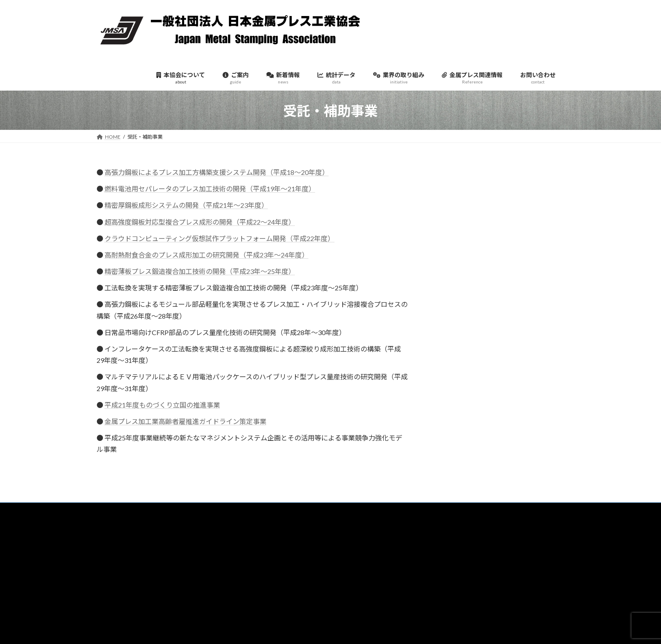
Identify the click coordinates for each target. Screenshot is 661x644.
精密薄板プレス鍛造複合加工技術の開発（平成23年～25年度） (200, 271)
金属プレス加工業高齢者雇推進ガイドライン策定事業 (185, 421)
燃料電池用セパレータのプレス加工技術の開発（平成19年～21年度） (210, 189)
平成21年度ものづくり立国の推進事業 (162, 405)
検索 (540, 544)
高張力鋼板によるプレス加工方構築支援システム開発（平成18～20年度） (217, 172)
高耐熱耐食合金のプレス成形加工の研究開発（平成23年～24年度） (207, 255)
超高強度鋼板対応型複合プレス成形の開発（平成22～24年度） (200, 222)
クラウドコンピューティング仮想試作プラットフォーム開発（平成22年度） (219, 238)
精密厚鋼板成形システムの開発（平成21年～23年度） (186, 205)
